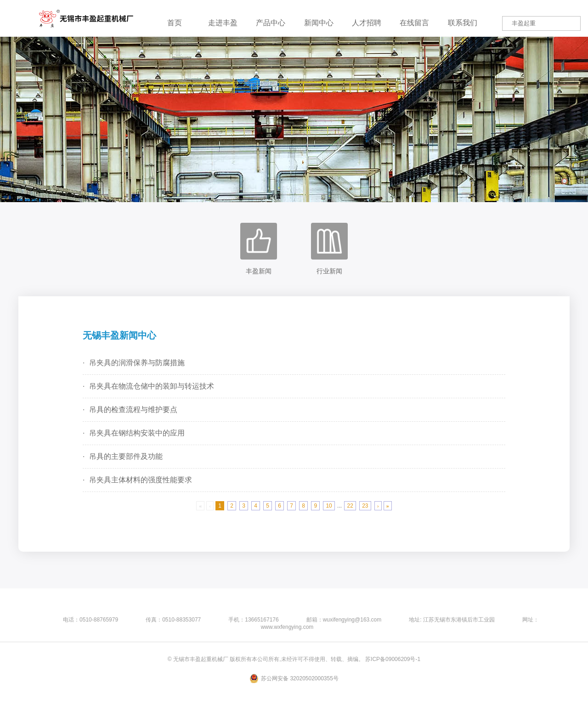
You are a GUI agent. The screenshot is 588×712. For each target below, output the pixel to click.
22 (350, 506)
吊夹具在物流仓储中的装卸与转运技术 (152, 386)
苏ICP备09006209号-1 (393, 659)
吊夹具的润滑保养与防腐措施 (137, 363)
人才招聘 (367, 23)
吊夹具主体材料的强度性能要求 (141, 480)
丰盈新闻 (259, 249)
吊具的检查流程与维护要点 (133, 410)
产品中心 (271, 23)
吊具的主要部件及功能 (126, 456)
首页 (175, 23)
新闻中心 (319, 23)
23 (365, 506)
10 (329, 506)
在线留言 (414, 23)
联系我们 (463, 23)
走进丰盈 (223, 23)
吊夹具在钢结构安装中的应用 (137, 433)
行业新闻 (329, 249)
